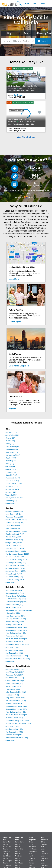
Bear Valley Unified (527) (15, 590)
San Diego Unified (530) (14, 647)
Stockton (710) (11, 492)
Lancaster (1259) (12, 449)
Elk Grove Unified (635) (14, 605)
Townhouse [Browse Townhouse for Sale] (33, 849)
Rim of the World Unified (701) (17, 639)
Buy (27, 4)
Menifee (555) (11, 458)
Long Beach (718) (12, 452)
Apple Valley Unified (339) (15, 669)
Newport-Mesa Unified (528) (16, 630)
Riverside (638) (11, 475)
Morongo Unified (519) (14, 624)
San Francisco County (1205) (16, 560)
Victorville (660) (11, 501)
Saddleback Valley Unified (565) (17, 644)
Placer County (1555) (13, 545)
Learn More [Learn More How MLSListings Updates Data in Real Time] (14, 279)
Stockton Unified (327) (14, 735)
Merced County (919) (13, 537)
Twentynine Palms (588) (14, 498)
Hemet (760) (10, 441)
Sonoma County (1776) (14, 577)
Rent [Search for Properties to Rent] (26, 33)
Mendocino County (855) (15, 534)
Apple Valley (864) (12, 435)
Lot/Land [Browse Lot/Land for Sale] (32, 858)
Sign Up (12, 408)
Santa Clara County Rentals (19, 844)
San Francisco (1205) (14, 484)
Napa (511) (10, 464)
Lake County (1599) (13, 528)
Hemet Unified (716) (13, 607)
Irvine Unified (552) (13, 613)
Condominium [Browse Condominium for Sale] (34, 851)
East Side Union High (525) (16, 599)
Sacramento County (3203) (16, 551)
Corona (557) (10, 438)
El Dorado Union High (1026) (16, 602)
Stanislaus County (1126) (15, 580)
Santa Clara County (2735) (16, 571)
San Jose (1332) (12, 486)
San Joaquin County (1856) (16, 563)
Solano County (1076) (14, 574)
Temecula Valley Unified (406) (17, 656)
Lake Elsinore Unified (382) (16, 692)
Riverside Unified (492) (14, 642)
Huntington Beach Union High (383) (19, 610)
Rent (43, 4)
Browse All (10, 504)
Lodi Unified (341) (12, 695)
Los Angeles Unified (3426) (16, 619)
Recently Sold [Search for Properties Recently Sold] (44, 33)
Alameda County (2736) (14, 511)
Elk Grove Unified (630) (14, 683)
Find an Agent (15, 322)
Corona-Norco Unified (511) (16, 596)
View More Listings (26, 137)
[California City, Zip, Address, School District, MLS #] (18, 41)
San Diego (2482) (12, 481)
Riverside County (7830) (15, 548)
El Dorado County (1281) (15, 523)
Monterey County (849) (14, 540)
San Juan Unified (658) (14, 732)
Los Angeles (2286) (13, 455)
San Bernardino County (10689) (17, 554)
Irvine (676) (10, 444)
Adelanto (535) (11, 432)
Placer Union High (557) (14, 636)
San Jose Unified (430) (14, 729)
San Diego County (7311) (15, 557)
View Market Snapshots (19, 366)
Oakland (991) (11, 466)
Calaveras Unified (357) (14, 675)
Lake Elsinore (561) (13, 447)
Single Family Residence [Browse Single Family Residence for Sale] (32, 844)
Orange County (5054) (14, 543)
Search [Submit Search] (43, 41)
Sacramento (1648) (13, 478)
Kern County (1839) (13, 525)
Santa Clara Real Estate (45, 854)
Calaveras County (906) (14, 517)
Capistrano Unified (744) (15, 593)
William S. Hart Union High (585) (18, 659)
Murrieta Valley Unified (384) (16, 627)
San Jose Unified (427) (14, 650)
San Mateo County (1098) (15, 568)
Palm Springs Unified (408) (16, 633)
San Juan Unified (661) (14, 653)
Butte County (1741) (13, 514)
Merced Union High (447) (15, 622)
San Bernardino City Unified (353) (18, 723)
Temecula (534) (11, 495)
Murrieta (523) (11, 461)
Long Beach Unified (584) (15, 616)
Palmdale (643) (11, 472)
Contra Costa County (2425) (16, 520)
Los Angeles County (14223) (16, 531)
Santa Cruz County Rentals (19, 851)
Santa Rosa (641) (12, 489)
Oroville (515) (11, 469)
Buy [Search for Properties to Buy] (9, 33)
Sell (35, 4)
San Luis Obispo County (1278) (17, 565)
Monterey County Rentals (18, 858)
